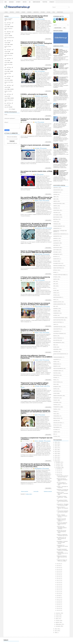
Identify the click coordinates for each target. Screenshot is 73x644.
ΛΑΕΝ (55, 324)
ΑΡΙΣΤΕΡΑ (56, 213)
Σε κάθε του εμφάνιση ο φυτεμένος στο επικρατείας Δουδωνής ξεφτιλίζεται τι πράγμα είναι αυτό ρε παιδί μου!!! (61, 67)
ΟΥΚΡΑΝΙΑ (56, 352)
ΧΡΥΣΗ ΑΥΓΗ (56, 425)
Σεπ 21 (58, 573)
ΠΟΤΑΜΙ (55, 378)
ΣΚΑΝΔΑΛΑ (56, 387)
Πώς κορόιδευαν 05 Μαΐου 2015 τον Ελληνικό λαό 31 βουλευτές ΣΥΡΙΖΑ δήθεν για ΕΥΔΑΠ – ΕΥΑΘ (36, 198)
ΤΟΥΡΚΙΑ (55, 405)
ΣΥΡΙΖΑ (36, 19)
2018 (56, 457)
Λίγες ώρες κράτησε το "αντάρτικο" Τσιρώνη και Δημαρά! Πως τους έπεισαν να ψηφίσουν (36, 69)
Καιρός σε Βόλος (8, 46)
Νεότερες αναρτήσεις (25, 491)
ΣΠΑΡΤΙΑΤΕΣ (56, 391)
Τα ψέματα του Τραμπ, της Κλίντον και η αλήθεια (62, 560)
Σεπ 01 (58, 610)
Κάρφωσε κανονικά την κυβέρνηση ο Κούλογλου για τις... (62, 480)
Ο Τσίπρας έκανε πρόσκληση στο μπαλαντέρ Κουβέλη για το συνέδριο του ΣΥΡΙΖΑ (35, 278)
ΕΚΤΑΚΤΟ (56, 257)
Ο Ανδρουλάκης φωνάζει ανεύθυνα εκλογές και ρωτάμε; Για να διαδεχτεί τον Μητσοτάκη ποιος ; (63, 160)
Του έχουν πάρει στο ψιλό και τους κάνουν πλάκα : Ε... (62, 476)
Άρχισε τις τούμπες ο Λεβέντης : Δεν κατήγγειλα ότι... (62, 508)
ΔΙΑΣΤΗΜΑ (56, 245)
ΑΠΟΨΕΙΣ (56, 208)
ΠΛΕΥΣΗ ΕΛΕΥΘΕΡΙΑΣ (58, 368)
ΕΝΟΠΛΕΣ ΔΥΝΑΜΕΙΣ (58, 266)
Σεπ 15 (58, 584)
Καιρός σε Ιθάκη (8, 73)
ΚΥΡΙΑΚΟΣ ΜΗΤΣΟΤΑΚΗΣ (59, 318)
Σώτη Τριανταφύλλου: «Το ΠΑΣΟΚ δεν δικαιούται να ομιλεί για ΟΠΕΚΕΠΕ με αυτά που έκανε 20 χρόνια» (64, 79)
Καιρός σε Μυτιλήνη (8, 64)
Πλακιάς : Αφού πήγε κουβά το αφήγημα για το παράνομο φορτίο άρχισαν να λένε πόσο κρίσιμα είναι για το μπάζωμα (64, 133)
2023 (56, 448)
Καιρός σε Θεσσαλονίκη (9, 38)
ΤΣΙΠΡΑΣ (55, 409)
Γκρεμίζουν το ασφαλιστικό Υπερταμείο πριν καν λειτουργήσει (36, 438)
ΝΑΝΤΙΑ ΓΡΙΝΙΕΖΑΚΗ (58, 338)
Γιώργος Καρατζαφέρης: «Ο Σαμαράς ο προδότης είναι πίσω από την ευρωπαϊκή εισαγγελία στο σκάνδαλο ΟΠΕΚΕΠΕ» (61, 52)
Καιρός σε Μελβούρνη (9, 100)
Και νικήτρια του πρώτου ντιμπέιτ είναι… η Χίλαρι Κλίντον (36, 172)
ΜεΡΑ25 (55, 336)
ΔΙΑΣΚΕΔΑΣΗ (11, 2)
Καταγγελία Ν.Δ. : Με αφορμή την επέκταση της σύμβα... (62, 505)
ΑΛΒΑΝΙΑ (55, 194)
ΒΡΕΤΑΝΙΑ (56, 219)
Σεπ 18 (58, 579)
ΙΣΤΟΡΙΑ (55, 295)
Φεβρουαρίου (59, 624)
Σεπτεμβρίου (59, 468)
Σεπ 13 (58, 588)
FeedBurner (15, 143)
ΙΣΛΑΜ (45, 386)
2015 (56, 629)
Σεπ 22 (58, 571)
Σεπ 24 (58, 567)
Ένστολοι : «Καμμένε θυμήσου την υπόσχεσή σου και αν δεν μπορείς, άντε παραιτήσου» (35, 304)
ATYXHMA (56, 430)
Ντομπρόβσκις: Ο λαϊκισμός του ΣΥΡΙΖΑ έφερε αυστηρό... (62, 542)
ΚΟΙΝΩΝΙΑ (29, 12)
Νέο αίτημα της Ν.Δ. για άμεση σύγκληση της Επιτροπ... (61, 538)
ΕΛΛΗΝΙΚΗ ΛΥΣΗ (57, 263)
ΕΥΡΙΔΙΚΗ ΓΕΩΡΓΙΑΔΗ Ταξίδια (60, 275)
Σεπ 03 (58, 607)
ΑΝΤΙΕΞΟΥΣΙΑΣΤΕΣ (58, 204)
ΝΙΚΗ (55, 345)
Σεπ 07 (58, 599)
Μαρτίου (58, 622)
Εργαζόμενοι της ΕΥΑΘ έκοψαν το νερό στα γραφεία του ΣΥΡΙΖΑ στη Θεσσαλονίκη (35, 330)
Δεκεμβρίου (58, 462)
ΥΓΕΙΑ (54, 12)
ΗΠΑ (36, 174)
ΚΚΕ (54, 306)
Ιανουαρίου (58, 626)
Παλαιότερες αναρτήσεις (48, 491)
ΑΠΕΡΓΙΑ (55, 206)
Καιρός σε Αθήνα (8, 20)
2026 (56, 442)
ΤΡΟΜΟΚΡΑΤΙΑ (38, 96)
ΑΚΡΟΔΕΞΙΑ (56, 192)
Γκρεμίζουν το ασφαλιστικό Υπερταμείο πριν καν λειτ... (63, 535)
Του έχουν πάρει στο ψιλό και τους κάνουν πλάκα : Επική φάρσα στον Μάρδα (34, 16)
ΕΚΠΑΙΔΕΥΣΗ (52, 2)
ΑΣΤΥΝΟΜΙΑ (37, 148)
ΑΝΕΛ (55, 199)
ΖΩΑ (30, 2)
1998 (56, 633)
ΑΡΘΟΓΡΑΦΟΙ (56, 210)
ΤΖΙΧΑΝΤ (55, 400)
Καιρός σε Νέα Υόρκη (9, 82)
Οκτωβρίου (58, 466)
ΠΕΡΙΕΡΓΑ (56, 366)
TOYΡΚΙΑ (55, 436)
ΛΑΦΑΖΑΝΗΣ (56, 331)
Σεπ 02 (58, 609)
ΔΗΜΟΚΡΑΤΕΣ (57, 228)
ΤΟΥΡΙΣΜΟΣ (56, 402)
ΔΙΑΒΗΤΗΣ (56, 241)
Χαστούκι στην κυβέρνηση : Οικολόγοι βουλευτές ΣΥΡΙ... (62, 524)
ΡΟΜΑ (55, 380)
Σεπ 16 (58, 582)
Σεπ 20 (58, 575)
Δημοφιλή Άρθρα (58, 28)
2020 (56, 453)
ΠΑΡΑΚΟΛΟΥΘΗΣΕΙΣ (58, 357)
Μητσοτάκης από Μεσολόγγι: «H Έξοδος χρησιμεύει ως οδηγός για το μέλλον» (63, 106)
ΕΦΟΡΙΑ (36, 415)
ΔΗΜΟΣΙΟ (37, 201)
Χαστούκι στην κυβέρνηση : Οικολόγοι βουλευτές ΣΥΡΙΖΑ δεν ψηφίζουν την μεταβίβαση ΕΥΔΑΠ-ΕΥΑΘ (36, 357)
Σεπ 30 (58, 469)
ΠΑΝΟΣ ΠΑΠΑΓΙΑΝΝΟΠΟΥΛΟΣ (60, 354)
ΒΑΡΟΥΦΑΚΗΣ (57, 217)
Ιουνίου (57, 617)
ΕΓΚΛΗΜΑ (43, 12)
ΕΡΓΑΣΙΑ (36, 441)
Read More (48, 39)
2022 (56, 450)
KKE (54, 434)
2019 (56, 455)
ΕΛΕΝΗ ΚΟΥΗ (56, 259)
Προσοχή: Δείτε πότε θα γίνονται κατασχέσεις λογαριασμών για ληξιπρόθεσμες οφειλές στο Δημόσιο (35, 412)
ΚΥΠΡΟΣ (55, 315)
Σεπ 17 (58, 580)
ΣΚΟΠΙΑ (55, 389)
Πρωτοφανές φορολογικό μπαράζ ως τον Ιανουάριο (62, 550)
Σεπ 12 (58, 590)
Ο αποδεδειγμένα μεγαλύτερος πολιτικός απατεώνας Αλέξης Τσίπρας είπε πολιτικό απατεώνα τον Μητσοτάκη (64, 173)
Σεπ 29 (58, 471)
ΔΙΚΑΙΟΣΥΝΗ (36, 12)
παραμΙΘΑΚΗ (56, 359)
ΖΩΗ (54, 284)
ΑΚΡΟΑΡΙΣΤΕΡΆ (57, 190)
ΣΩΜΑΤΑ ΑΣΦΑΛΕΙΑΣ (36, 2)
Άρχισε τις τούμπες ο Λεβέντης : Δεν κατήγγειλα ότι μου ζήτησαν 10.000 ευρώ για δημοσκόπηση (36, 251)
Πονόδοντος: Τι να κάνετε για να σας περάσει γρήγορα (35, 120)
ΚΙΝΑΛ (55, 300)
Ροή (64, 28)
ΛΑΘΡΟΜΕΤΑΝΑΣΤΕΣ (58, 327)
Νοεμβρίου (58, 464)
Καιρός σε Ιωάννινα (8, 55)
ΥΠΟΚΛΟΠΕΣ (56, 416)
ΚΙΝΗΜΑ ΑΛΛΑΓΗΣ (57, 302)
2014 (56, 631)
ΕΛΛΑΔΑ (49, 12)
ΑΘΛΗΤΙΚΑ (25, 2)
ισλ (54, 288)
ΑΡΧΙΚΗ (6, 12)
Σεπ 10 (58, 594)
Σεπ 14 (58, 586)
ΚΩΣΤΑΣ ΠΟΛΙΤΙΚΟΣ (58, 322)
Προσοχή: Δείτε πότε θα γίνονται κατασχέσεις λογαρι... (61, 532)
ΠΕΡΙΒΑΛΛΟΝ (56, 364)
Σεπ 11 (58, 592)
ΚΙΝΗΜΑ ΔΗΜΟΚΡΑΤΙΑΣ (58, 304)
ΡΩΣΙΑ (55, 384)
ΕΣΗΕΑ (55, 272)
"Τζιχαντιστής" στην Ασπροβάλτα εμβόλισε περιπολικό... (62, 528)
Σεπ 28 (58, 473)
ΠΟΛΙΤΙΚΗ (12, 12)
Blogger (13, 109)
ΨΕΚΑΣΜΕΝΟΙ (57, 427)
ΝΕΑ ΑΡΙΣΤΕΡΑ (57, 340)
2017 (56, 459)
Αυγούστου (58, 613)
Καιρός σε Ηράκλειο (8, 29)
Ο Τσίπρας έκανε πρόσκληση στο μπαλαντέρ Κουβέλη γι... (62, 512)
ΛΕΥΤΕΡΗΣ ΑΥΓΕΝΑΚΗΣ (59, 334)
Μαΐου (57, 619)
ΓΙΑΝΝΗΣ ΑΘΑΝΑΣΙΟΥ (58, 226)
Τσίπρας (55, 411)
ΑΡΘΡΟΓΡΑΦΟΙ (60, 12)
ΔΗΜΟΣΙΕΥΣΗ (56, 236)
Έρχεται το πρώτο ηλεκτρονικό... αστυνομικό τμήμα (35, 146)
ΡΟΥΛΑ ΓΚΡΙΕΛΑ (57, 382)
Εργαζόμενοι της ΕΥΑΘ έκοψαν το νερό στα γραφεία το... (61, 520)
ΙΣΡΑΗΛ (55, 293)
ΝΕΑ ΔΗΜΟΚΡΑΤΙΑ (38, 228)
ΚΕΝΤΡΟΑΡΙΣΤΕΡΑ (57, 297)
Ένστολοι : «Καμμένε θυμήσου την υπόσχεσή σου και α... (62, 516)
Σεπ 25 (58, 566)
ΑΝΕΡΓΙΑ (55, 201)
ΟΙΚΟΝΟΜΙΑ (41, 441)
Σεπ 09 (58, 595)
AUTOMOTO (18, 2)
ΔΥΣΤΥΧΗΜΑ (56, 250)
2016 (56, 461)
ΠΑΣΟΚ (55, 362)
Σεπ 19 (58, 577)
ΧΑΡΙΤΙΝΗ (56, 421)
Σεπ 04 (58, 605)
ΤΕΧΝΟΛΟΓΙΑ (56, 398)
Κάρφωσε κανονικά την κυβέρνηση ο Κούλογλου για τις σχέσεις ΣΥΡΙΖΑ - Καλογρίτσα (36, 43)
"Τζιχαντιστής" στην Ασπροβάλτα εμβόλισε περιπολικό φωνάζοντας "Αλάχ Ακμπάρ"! (35, 383)
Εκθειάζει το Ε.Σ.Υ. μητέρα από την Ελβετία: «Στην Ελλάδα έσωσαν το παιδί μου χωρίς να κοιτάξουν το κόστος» (64, 93)
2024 (56, 446)
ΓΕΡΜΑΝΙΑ (56, 224)
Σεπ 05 (58, 603)
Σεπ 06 (58, 601)
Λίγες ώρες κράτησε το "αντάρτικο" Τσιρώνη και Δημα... (62, 484)
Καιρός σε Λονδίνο (8, 91)
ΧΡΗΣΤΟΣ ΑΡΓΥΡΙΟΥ (58, 423)
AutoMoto (55, 432)
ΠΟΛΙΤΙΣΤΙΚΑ (45, 2)
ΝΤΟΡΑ (55, 347)
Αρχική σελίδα (36, 491)
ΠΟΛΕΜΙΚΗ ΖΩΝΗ (57, 371)
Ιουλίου (57, 615)
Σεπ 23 (58, 569)
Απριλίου (58, 621)
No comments (42, 19)
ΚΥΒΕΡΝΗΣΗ (56, 313)
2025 (56, 444)
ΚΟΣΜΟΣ (23, 12)
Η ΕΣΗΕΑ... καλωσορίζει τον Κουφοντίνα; (34, 94)
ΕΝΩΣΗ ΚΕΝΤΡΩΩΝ (39, 254)
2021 (56, 452)
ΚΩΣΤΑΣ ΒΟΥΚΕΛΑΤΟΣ (58, 320)
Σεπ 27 (58, 475)
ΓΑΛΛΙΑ (55, 222)
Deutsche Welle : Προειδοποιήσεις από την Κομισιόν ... (62, 553)
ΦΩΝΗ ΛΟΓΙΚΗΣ (57, 418)
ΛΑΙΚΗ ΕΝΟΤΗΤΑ (57, 329)
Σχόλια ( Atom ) (29, 494)
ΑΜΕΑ (6, 2)
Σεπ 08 (58, 597)
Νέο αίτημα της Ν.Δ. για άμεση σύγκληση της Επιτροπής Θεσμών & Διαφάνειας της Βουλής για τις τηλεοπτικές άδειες (36, 465)
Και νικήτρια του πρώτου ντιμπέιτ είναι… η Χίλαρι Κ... (62, 497)
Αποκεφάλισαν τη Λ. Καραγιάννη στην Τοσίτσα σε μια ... (62, 546)
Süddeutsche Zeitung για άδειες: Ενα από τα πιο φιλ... (62, 557)
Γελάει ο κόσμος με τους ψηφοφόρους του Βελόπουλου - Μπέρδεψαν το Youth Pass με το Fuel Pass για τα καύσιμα (63, 120)
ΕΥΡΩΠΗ (18, 12)
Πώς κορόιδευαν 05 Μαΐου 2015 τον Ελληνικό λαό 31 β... (62, 501)
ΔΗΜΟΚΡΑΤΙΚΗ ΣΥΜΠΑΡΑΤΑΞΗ (60, 234)
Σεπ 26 (58, 564)
